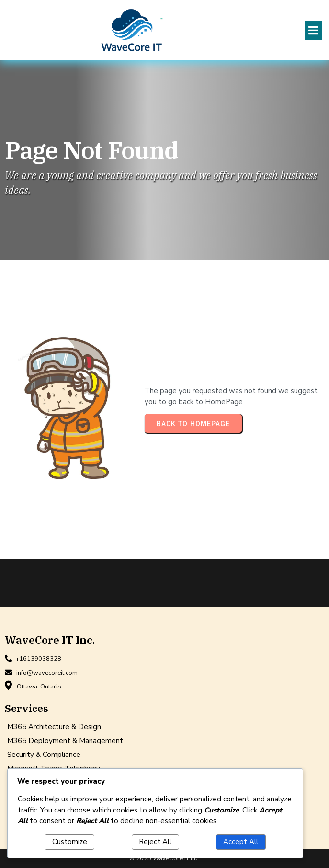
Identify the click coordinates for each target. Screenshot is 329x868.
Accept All (241, 842)
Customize (70, 842)
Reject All (155, 842)
